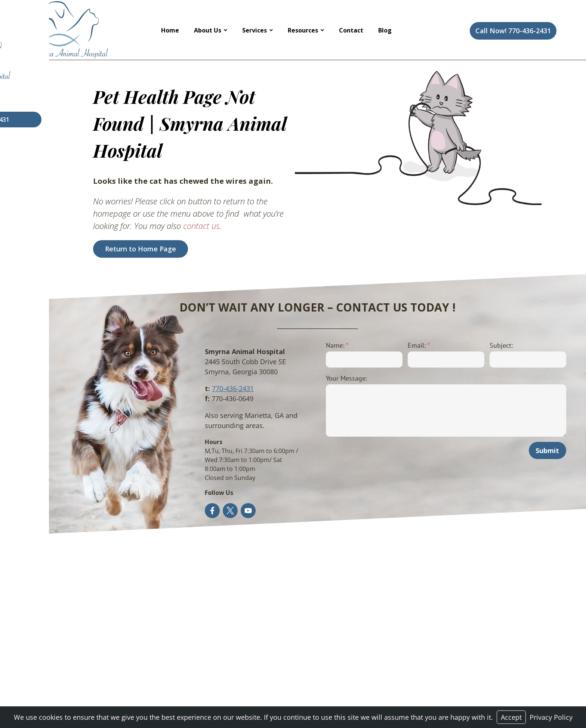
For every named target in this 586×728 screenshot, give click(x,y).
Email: (400, 345)
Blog (385, 30)
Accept (511, 717)
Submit (545, 450)
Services (255, 30)
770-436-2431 (196, 388)
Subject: (490, 345)
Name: (310, 345)
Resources (303, 30)
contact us (177, 226)
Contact (351, 30)
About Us (208, 30)
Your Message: (320, 378)
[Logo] (69, 30)
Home (170, 30)
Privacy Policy (551, 717)
